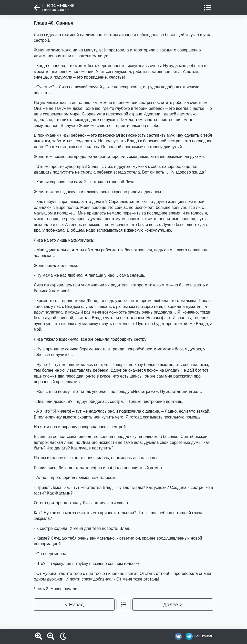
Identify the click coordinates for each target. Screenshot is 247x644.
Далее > (173, 605)
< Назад (74, 605)
